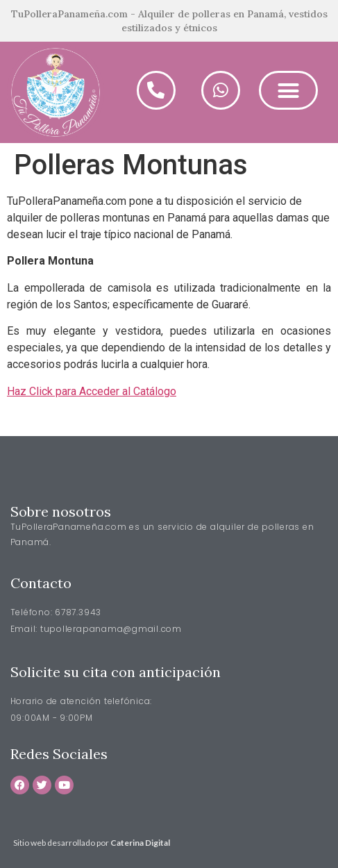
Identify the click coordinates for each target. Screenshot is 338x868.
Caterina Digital (140, 843)
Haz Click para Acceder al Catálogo (92, 391)
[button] (289, 90)
